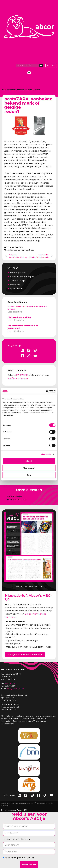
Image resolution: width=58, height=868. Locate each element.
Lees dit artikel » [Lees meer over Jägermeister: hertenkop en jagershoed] (16, 331)
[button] (29, 73)
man (7, 839)
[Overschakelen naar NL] (48, 66)
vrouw (16, 839)
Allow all (29, 461)
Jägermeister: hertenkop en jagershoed (23, 327)
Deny (29, 475)
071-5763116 (22, 375)
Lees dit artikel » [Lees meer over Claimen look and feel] (16, 320)
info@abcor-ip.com (18, 378)
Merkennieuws (22, 90)
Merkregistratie (34, 90)
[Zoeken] (41, 65)
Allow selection (29, 468)
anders (26, 839)
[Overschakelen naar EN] (53, 66)
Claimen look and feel (20, 317)
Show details (46, 454)
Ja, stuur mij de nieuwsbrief (19, 858)
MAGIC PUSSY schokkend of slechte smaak (27, 308)
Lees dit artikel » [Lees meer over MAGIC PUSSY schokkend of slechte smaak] (16, 312)
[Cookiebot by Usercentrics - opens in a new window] (46, 391)
